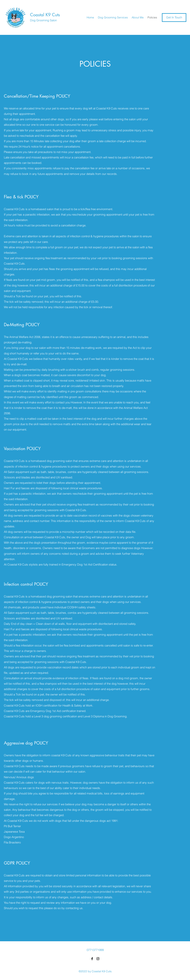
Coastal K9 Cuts (45, 15)
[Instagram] (98, 959)
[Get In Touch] (174, 18)
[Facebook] (92, 959)
